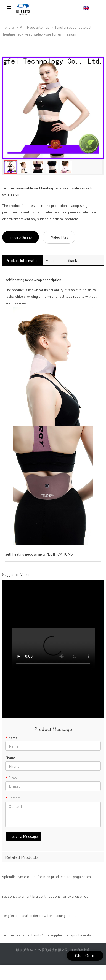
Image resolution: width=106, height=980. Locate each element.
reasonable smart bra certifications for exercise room (47, 898)
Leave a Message (24, 836)
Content (13, 798)
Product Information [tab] (22, 260)
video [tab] (50, 260)
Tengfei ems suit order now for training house (39, 917)
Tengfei (9, 27)
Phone (10, 758)
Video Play (60, 237)
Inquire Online (21, 237)
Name (11, 738)
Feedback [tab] (69, 260)
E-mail (12, 778)
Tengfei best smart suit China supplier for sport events (47, 936)
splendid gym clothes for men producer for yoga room (47, 878)
